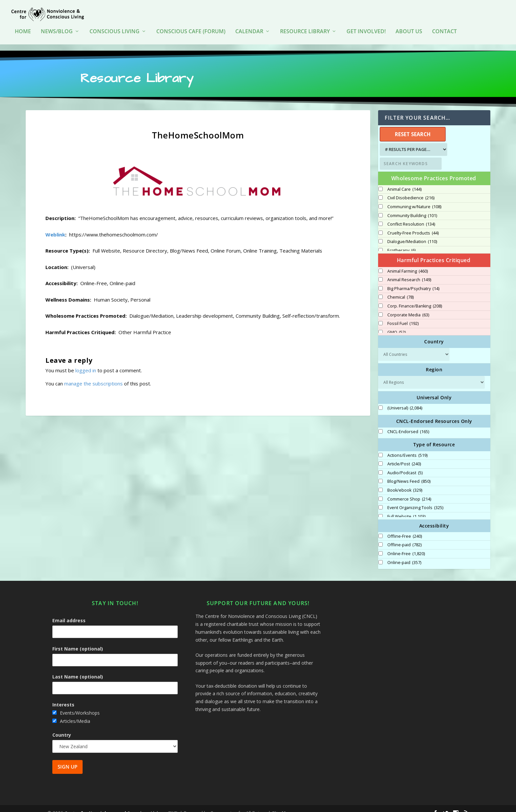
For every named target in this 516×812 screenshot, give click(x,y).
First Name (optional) (78, 640)
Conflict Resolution (411, 216)
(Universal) (405, 400)
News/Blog (57, 29)
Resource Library (305, 29)
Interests (63, 696)
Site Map (282, 804)
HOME (23, 29)
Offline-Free (405, 528)
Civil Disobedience (411, 189)
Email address (69, 612)
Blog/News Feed (409, 473)
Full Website (406, 508)
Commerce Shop (409, 490)
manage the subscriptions (93, 375)
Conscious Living (115, 29)
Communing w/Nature (414, 198)
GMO (397, 324)
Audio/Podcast (405, 464)
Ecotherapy (401, 242)
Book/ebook (405, 482)
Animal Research (409, 271)
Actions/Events (407, 447)
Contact (444, 29)
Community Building (412, 207)
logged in (86, 362)
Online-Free (406, 545)
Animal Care (404, 181)
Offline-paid (404, 536)
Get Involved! (366, 29)
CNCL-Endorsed (408, 423)
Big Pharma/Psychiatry (413, 280)
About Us (409, 29)
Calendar (249, 29)
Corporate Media (408, 306)
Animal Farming (408, 262)
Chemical (400, 289)
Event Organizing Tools (415, 499)
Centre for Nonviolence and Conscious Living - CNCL (121, 804)
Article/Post (404, 455)
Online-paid (404, 554)
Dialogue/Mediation (412, 233)
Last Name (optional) (78, 668)
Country (62, 726)
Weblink (55, 226)
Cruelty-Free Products (413, 224)
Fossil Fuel (403, 315)
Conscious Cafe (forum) (191, 29)
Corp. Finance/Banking (415, 298)
